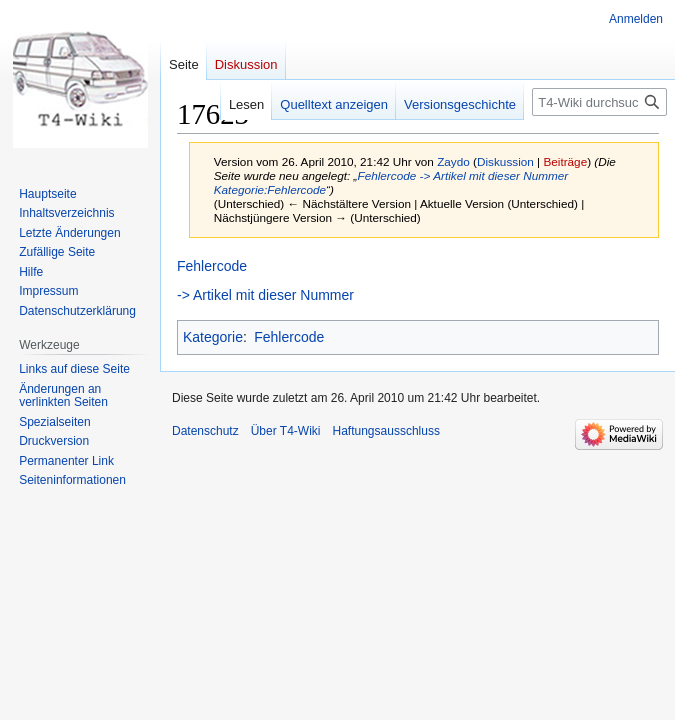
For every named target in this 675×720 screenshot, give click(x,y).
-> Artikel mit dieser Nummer (494, 175)
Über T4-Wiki (286, 431)
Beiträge (565, 161)
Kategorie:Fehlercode (270, 189)
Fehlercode (386, 175)
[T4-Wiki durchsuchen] (599, 102)
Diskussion (505, 161)
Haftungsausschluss (386, 431)
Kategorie (213, 337)
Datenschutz (205, 431)
